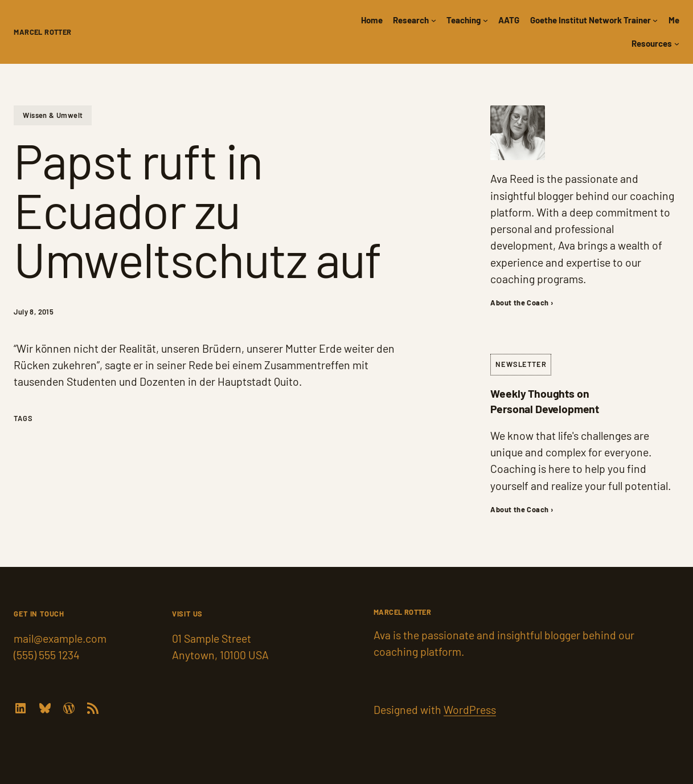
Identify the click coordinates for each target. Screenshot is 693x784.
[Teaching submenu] (485, 20)
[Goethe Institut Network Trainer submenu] (655, 20)
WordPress (470, 710)
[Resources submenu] (677, 44)
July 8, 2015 (34, 312)
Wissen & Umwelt (53, 115)
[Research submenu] (434, 20)
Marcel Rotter (42, 32)
